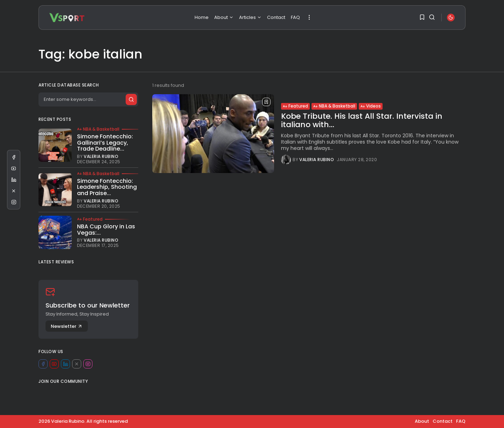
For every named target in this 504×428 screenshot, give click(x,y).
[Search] (88, 99)
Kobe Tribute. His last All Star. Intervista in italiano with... (362, 120)
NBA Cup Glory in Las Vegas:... (106, 230)
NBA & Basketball (334, 106)
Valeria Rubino (317, 160)
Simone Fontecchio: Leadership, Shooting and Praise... (107, 187)
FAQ (295, 17)
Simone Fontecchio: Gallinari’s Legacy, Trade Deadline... (105, 143)
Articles (250, 17)
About (224, 17)
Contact (276, 17)
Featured (295, 106)
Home (202, 17)
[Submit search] (131, 99)
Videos (371, 106)
